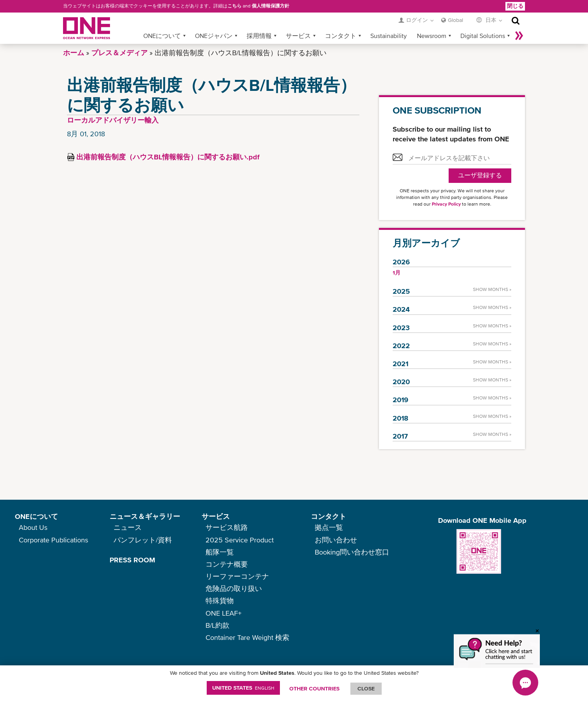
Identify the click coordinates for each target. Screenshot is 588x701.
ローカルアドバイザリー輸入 (113, 120)
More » (519, 36)
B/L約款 (217, 625)
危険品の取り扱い (234, 588)
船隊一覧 (220, 552)
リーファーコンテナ (237, 576)
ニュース (128, 527)
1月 (397, 273)
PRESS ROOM (132, 560)
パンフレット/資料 (143, 540)
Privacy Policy (446, 204)
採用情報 (259, 36)
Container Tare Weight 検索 (247, 637)
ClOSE (366, 688)
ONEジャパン (214, 36)
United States (243, 688)
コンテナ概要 (227, 564)
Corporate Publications (53, 540)
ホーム (74, 53)
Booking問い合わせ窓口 (352, 552)
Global (455, 20)
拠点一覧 (329, 527)
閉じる (515, 6)
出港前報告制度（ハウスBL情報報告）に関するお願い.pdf (168, 157)
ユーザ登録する (480, 175)
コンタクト (341, 36)
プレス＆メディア (119, 53)
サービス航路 (227, 527)
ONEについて (162, 36)
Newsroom (432, 36)
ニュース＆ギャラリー (145, 516)
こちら (234, 6)
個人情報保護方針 (271, 6)
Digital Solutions (483, 36)
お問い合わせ (336, 540)
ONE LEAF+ (224, 613)
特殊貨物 (220, 601)
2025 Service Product (240, 540)
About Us (33, 527)
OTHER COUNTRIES (314, 688)
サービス (298, 36)
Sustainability (389, 36)
